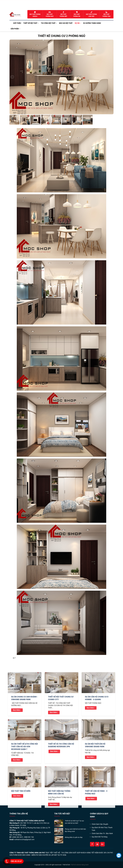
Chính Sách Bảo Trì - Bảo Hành (102, 833)
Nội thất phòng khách (35, 14)
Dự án (78, 23)
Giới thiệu (17, 23)
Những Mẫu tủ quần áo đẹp (74, 837)
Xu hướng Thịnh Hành (92, 23)
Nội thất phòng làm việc (91, 14)
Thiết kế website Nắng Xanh (80, 865)
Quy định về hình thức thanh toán (102, 829)
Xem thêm (17, 737)
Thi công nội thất (49, 23)
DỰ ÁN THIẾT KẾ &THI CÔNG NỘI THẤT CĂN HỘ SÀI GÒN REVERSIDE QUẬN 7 (24, 773)
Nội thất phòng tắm (106, 14)
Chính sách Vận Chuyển (100, 824)
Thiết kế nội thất (31, 23)
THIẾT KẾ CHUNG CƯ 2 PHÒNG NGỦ (61, 36)
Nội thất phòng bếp (64, 14)
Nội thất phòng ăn (77, 14)
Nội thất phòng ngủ (50, 14)
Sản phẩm (15, 29)
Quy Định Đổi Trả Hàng (100, 837)
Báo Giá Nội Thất (66, 23)
